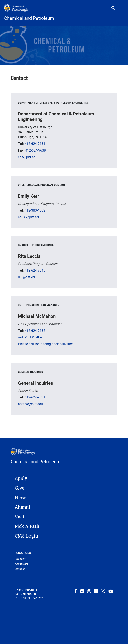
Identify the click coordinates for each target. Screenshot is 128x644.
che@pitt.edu (28, 157)
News (21, 498)
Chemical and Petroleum (29, 18)
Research (20, 559)
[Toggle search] (114, 8)
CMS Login (27, 536)
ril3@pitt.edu (27, 277)
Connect (20, 569)
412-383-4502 (35, 210)
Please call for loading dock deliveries (46, 344)
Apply (21, 479)
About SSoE (22, 564)
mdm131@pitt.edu (32, 337)
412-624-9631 (35, 143)
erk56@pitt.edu (29, 217)
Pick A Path (27, 526)
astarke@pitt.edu (30, 404)
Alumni (23, 507)
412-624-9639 (36, 150)
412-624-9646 (35, 270)
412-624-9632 (35, 330)
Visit (20, 517)
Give (20, 488)
